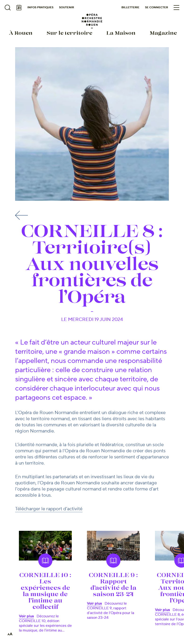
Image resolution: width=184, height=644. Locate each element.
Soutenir (66, 7)
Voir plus (26, 616)
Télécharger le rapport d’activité (49, 509)
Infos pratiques (40, 7)
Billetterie (130, 7)
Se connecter (156, 7)
